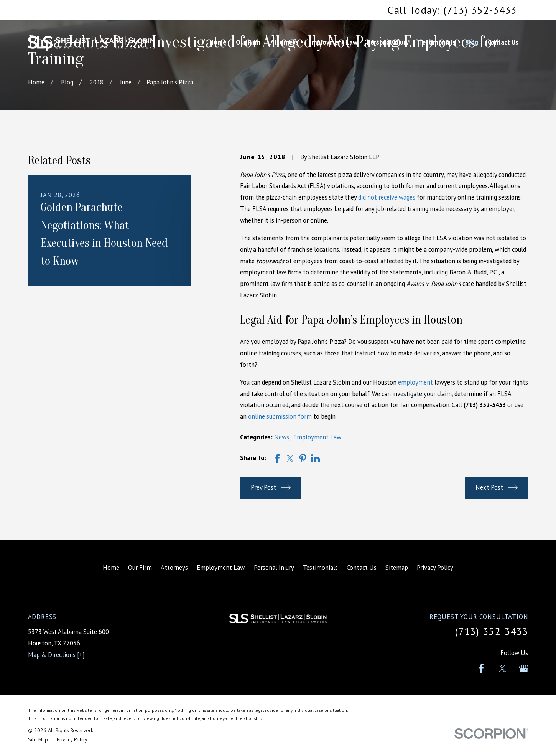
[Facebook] (481, 668)
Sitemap (397, 568)
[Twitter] (503, 668)
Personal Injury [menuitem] (388, 42)
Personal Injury (274, 568)
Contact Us (362, 568)
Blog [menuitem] (472, 42)
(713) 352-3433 (492, 631)
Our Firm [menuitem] (248, 42)
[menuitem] (38, 740)
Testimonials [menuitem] (437, 42)
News (282, 437)
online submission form (280, 416)
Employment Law (317, 437)
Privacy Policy (435, 568)
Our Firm (140, 568)
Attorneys (174, 568)
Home (111, 568)
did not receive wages (387, 197)
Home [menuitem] (218, 42)
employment (415, 382)
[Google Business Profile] (524, 668)
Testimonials (320, 568)
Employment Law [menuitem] (333, 42)
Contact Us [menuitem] (503, 42)
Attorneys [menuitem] (285, 42)
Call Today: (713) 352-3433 (452, 10)
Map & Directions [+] (56, 655)
